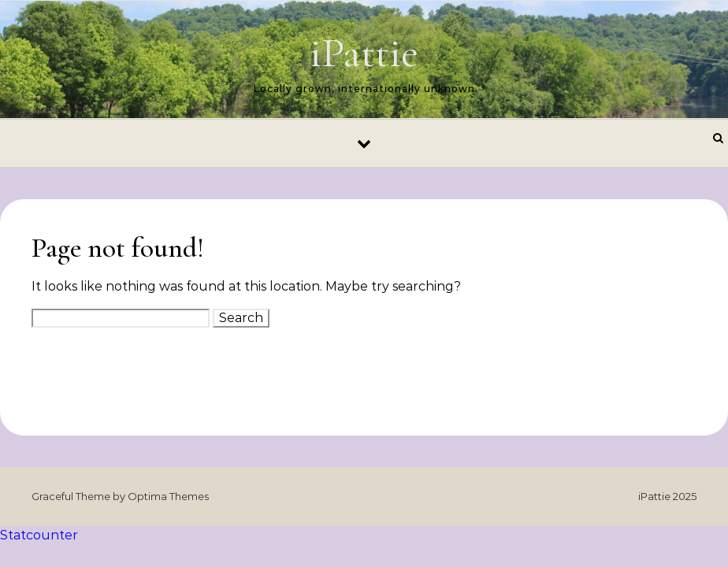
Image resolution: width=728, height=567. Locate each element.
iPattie (364, 52)
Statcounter (39, 535)
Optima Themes (168, 496)
